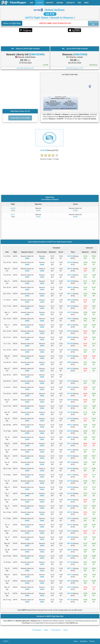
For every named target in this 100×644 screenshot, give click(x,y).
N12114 (70, 275)
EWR (75, 210)
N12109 (70, 344)
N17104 (70, 419)
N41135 (70, 369)
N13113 (70, 444)
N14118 (70, 556)
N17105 (70, 394)
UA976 (66, 630)
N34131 (70, 269)
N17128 (70, 350)
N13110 (70, 575)
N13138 (70, 537)
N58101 (70, 287)
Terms (77, 641)
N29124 (70, 300)
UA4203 (13, 208)
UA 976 (50, 14)
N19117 (70, 475)
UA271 (13, 215)
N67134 (70, 462)
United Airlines (55, 10)
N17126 (70, 481)
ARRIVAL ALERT (93, 23)
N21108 (70, 281)
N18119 (70, 319)
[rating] (49, 158)
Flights (46, 630)
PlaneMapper (37, 630)
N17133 (70, 356)
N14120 (70, 262)
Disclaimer (85, 641)
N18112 (70, 450)
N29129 (70, 325)
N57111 (70, 294)
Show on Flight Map (12, 23)
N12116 (70, 518)
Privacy (93, 641)
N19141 (70, 512)
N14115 (70, 312)
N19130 (44, 150)
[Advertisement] (50, 39)
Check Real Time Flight (20, 118)
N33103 (70, 337)
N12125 (70, 331)
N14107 (70, 493)
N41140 (70, 543)
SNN (38, 210)
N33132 (70, 506)
